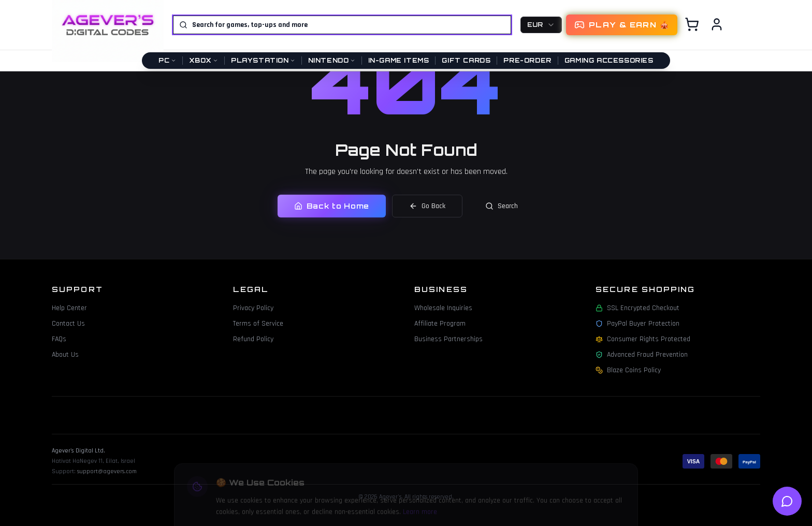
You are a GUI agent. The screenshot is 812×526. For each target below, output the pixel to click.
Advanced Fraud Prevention (642, 355)
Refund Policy (253, 339)
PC (167, 60)
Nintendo (332, 60)
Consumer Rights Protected (643, 339)
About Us (65, 355)
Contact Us (68, 324)
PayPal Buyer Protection (637, 324)
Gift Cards (466, 60)
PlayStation (263, 60)
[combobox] (541, 25)
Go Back (427, 206)
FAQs (59, 339)
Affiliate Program (440, 324)
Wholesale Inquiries (443, 308)
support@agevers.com (107, 471)
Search (502, 206)
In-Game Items (399, 60)
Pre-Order (527, 60)
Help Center (69, 308)
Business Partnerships (448, 339)
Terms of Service (258, 324)
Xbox (204, 60)
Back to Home (332, 206)
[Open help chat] (787, 501)
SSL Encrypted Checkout (637, 308)
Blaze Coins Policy (628, 370)
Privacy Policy (253, 308)
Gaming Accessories (609, 60)
